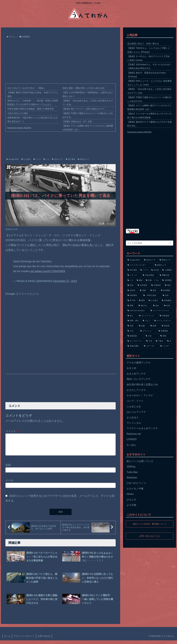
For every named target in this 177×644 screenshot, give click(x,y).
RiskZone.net (134, 434)
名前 (8, 469)
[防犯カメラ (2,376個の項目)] (166, 260)
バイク (37, 159)
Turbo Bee (132, 472)
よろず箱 (131, 505)
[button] (170, 243)
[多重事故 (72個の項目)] (165, 331)
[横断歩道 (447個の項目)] (166, 275)
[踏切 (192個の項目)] (154, 291)
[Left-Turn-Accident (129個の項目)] (137, 311)
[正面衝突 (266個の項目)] (156, 285)
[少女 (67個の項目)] (151, 336)
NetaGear (132, 478)
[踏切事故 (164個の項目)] (134, 295)
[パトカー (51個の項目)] (166, 346)
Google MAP (13, 159)
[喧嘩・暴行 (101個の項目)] (133, 321)
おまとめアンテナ (136, 374)
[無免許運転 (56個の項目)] (134, 346)
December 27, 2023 (65, 281)
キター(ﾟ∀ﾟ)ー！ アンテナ (140, 395)
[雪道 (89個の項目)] (132, 326)
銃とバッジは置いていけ (140, 461)
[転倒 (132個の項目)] (168, 306)
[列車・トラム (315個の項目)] (152, 280)
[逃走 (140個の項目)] (157, 306)
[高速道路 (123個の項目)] (166, 316)
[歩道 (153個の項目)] (167, 295)
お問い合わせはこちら (150, 536)
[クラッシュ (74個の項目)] (148, 331)
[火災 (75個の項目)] (132, 331)
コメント (13, 431)
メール (9, 484)
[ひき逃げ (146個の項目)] (154, 301)
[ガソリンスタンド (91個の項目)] (163, 321)
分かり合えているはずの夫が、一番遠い (26, 88)
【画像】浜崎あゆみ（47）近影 (77, 121)
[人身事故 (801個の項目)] (167, 270)
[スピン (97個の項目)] (147, 321)
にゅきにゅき (134, 406)
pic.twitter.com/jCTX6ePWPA (48, 271)
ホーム (7, 640)
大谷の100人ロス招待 (18, 113)
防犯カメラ (83, 159)
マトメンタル (134, 423)
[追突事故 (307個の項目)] (167, 280)
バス (46, 159)
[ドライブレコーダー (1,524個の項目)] (140, 265)
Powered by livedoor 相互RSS (19, 128)
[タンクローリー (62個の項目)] (135, 341)
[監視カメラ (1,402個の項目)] (163, 265)
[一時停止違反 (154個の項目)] (151, 295)
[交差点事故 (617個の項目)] (150, 275)
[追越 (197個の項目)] (143, 291)
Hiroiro (130, 494)
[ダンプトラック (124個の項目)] (148, 316)
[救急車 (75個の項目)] (167, 326)
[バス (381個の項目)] (130, 280)
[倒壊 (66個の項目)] (166, 336)
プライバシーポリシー (24, 640)
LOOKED (132, 439)
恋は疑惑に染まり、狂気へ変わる (143, 44)
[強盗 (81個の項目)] (143, 326)
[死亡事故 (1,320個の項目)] (132, 270)
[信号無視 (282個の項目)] (143, 285)
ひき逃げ (26, 159)
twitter (110, 223)
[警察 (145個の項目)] (131, 306)
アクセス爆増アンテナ (139, 363)
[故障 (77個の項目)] (154, 326)
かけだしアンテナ (136, 390)
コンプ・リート (135, 401)
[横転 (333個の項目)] (140, 280)
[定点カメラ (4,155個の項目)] (150, 260)
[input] (150, 243)
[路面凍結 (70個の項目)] (135, 336)
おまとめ (131, 368)
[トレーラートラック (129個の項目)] (161, 311)
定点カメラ (58, 159)
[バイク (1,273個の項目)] (144, 270)
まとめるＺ (133, 417)
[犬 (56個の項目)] (169, 341)
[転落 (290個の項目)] (131, 285)
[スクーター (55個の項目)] (150, 346)
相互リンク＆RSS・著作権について (150, 524)
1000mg (131, 467)
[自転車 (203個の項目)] (132, 291)
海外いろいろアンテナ (139, 379)
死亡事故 (70, 159)
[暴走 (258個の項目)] (168, 285)
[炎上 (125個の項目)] (132, 316)
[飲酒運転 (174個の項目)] (166, 291)
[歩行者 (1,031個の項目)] (155, 270)
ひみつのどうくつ (136, 483)
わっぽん (131, 445)
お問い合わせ (44, 640)
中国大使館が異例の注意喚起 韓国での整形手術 (31, 109)
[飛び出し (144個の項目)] (144, 306)
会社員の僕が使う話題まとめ (142, 384)
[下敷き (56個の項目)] (160, 341)
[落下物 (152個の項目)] (132, 301)
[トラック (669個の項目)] (133, 275)
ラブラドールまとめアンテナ (142, 428)
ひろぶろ (131, 500)
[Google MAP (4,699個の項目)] (134, 260)
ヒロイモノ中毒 (135, 489)
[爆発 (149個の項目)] (142, 301)
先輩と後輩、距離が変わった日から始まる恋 (83, 88)
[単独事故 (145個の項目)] (167, 301)
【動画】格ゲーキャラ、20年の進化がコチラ (84, 109)
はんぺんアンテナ (136, 412)
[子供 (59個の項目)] (149, 341)
